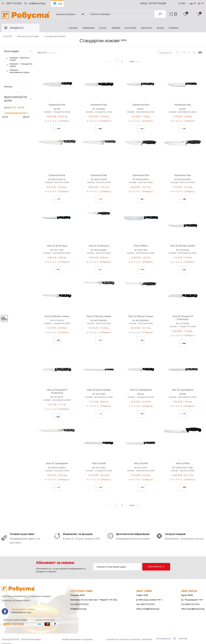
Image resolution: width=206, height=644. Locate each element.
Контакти (146, 28)
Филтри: (8, 87)
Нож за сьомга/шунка (99, 390)
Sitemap (183, 638)
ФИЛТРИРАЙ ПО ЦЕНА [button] (16, 99)
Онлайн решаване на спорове (77, 639)
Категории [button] (11, 51)
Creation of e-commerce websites (123, 639)
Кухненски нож (57, 105)
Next (134, 61)
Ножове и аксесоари (28, 36)
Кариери (173, 28)
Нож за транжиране (141, 390)
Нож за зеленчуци (57, 246)
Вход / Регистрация (153, 3)
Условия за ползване (40, 596)
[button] (175, 14)
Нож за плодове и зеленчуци (183, 318)
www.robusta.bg (21, 612)
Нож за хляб (99, 463)
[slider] (5, 113)
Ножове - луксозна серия (57, 182)
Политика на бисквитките (15, 596)
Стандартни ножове (55, 36)
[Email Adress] (117, 567)
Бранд (160, 28)
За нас (103, 28)
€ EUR (182, 3)
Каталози (131, 28)
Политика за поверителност (17, 601)
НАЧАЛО (73, 28)
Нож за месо (141, 246)
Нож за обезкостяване (183, 246)
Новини (116, 28)
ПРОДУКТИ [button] (17, 28)
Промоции (88, 28)
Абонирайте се (156, 567)
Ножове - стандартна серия (57, 112)
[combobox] (120, 14)
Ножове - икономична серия (141, 112)
